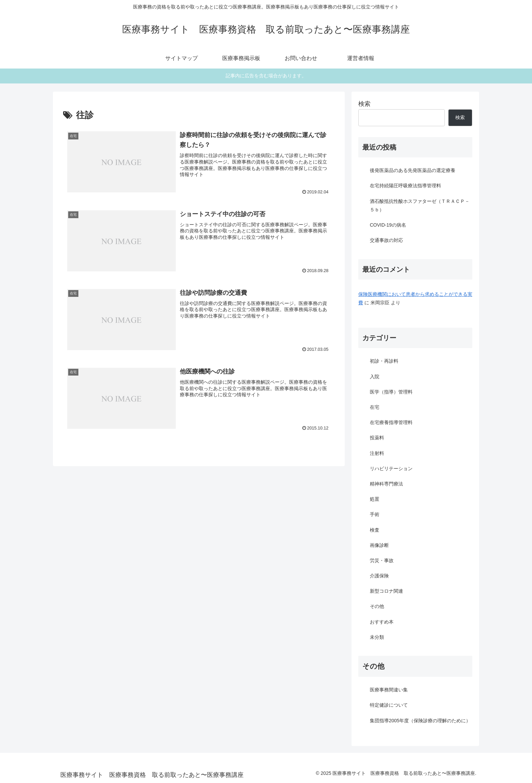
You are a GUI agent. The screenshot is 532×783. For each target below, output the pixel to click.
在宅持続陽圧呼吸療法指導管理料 (405, 186)
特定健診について (389, 705)
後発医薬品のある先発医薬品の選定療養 (413, 170)
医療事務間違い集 (389, 690)
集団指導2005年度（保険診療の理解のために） (420, 721)
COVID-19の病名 (388, 225)
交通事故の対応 (386, 240)
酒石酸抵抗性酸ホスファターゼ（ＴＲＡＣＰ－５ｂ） (420, 205)
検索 (364, 104)
